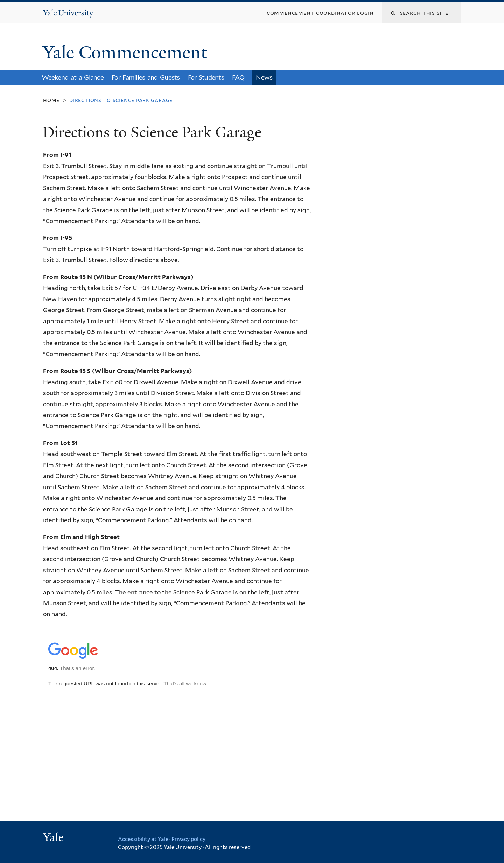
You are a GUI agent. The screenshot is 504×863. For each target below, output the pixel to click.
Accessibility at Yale (143, 839)
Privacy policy (188, 839)
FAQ (238, 77)
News (264, 77)
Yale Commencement (127, 53)
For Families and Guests (146, 77)
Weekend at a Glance (73, 77)
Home (51, 100)
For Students (206, 77)
